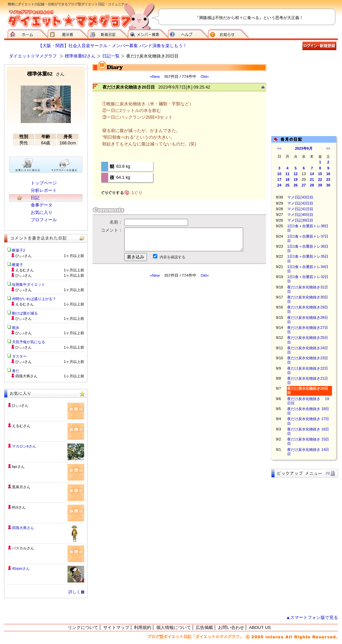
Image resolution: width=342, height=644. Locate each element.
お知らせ (228, 33)
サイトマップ (116, 627)
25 (288, 185)
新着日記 (108, 33)
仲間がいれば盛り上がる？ (34, 299)
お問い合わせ (231, 627)
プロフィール (44, 220)
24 (279, 185)
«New (155, 77)
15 (320, 174)
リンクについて (83, 627)
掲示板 (68, 33)
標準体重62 (46, 74)
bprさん (18, 467)
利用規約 (143, 627)
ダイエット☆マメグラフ (33, 56)
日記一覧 (111, 56)
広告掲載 (204, 627)
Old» (205, 77)
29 (320, 185)
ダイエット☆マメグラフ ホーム (28, 33)
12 (296, 174)
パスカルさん (23, 548)
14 (312, 174)
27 (304, 185)
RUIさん (19, 507)
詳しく (74, 592)
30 (328, 185)
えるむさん (21, 426)
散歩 (16, 328)
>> (328, 148)
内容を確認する (173, 257)
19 (296, 179)
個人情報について (174, 627)
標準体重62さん (80, 56)
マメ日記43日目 (300, 197)
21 (312, 179)
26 (296, 185)
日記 (35, 198)
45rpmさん (21, 568)
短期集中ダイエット (29, 284)
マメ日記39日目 (300, 220)
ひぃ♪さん (20, 405)
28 (312, 185)
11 (288, 174)
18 (288, 179)
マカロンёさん (24, 446)
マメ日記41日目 (300, 209)
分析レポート (44, 190)
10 (279, 174)
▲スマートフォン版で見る (312, 617)
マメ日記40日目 (300, 215)
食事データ (42, 205)
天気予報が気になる (29, 342)
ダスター (19, 356)
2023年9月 (304, 148)
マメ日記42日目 (300, 203)
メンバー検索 (148, 33)
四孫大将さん (23, 528)
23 (328, 179)
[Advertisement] (155, 338)
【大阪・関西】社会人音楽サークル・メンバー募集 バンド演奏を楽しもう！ (113, 46)
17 (279, 179)
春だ (16, 371)
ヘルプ (188, 33)
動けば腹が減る (25, 313)
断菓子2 (19, 250)
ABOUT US (260, 627)
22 (320, 179)
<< (279, 148)
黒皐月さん (21, 487)
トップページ (44, 183)
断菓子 (18, 265)
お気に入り (42, 212)
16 (328, 174)
